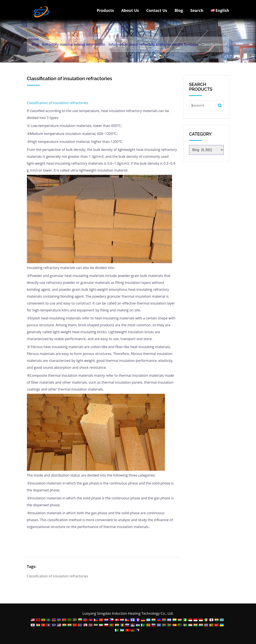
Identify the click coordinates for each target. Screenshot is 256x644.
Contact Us (157, 10)
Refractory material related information (74, 44)
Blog (179, 10)
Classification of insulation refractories (58, 103)
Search (197, 10)
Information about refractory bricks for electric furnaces (153, 44)
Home (34, 39)
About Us (130, 10)
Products (105, 10)
